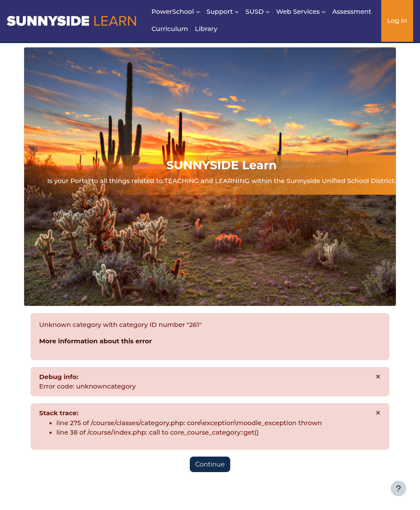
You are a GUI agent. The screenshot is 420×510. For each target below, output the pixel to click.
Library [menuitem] (206, 29)
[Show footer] (398, 488)
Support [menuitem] (220, 12)
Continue (210, 464)
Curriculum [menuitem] (170, 29)
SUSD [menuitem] (255, 12)
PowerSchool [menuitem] (173, 12)
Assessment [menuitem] (352, 12)
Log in (397, 21)
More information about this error (96, 341)
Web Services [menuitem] (298, 12)
